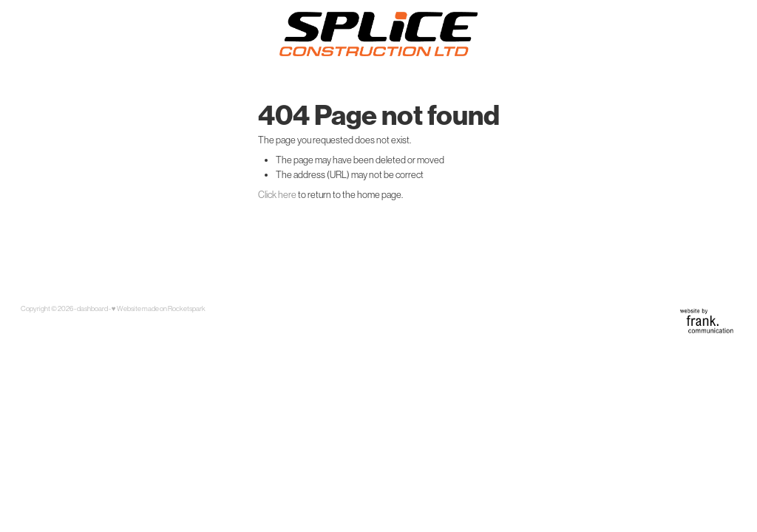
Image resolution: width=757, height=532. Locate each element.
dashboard (92, 308)
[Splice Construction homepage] (378, 34)
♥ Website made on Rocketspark (159, 308)
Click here (277, 195)
